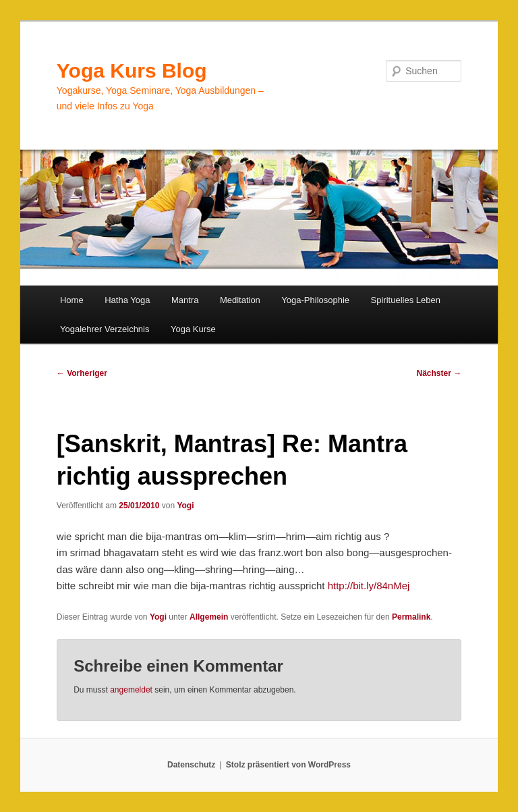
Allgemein (209, 617)
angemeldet (131, 690)
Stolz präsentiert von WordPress (288, 765)
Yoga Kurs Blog (132, 71)
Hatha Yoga (127, 300)
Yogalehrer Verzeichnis (105, 329)
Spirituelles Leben (406, 300)
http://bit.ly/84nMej (369, 586)
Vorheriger (82, 373)
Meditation (240, 300)
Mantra (185, 300)
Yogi (185, 506)
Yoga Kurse (193, 329)
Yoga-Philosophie (315, 300)
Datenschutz (191, 765)
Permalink (411, 617)
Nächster (439, 373)
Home (72, 300)
